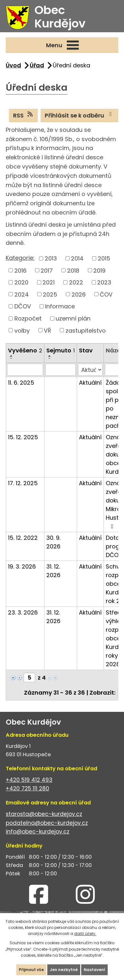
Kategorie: (20, 258)
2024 (22, 294)
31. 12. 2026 (53, 571)
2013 (51, 258)
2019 (99, 270)
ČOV (106, 294)
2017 (47, 270)
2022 (76, 282)
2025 (50, 294)
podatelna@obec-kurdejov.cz (47, 823)
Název (115, 350)
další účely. (85, 934)
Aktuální (90, 383)
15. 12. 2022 (23, 538)
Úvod (13, 65)
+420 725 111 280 (27, 788)
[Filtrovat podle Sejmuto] (61, 370)
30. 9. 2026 (53, 542)
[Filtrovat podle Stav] (90, 370)
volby (22, 330)
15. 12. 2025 (23, 437)
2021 (49, 282)
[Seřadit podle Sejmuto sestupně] (50, 358)
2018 (73, 270)
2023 (104, 282)
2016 (20, 270)
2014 (77, 258)
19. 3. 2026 (22, 566)
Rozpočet (28, 318)
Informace (60, 306)
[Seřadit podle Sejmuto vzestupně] (50, 356)
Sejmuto (61, 350)
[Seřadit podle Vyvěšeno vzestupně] (12, 356)
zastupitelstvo (86, 330)
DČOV (23, 306)
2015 (104, 258)
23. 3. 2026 (23, 612)
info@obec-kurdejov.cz (38, 832)
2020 (21, 282)
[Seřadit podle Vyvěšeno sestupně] (12, 358)
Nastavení (94, 970)
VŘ (47, 330)
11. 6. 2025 (21, 383)
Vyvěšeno (25, 350)
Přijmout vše (31, 970)
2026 (79, 294)
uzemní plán (73, 318)
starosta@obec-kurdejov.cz (44, 814)
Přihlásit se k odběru (80, 115)
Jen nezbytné (64, 970)
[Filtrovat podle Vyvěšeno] (25, 370)
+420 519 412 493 (29, 780)
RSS (23, 115)
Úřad (37, 65)
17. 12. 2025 (23, 483)
